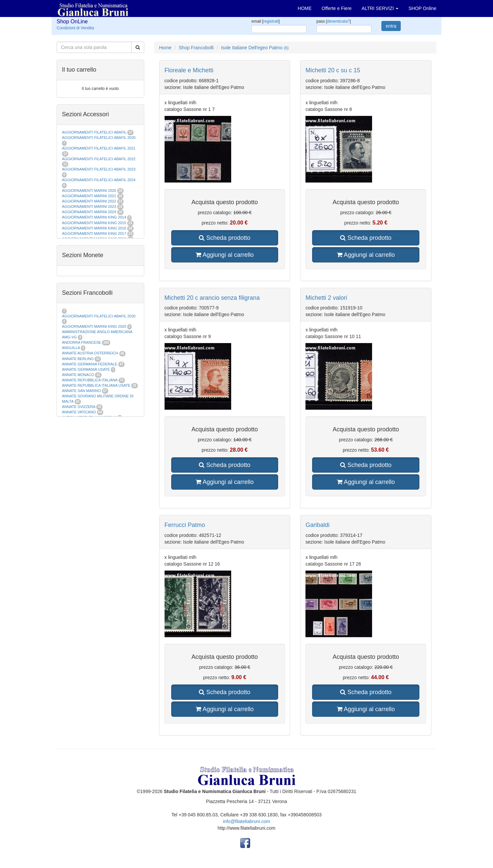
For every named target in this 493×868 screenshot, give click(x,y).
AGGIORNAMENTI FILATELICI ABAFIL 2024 (99, 180)
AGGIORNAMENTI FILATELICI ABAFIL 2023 (99, 169)
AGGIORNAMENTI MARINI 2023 (89, 207)
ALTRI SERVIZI (380, 8)
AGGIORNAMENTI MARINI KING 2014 (94, 217)
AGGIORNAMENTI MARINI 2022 (89, 201)
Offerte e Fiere (337, 8)
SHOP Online (422, 8)
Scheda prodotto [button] (225, 238)
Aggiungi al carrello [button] (225, 255)
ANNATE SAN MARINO (81, 391)
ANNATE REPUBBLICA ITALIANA (90, 380)
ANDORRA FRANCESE (81, 342)
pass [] (334, 21)
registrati (271, 21)
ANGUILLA (71, 348)
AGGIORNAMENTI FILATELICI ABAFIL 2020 (99, 138)
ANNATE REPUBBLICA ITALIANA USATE (97, 385)
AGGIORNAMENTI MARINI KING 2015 (95, 223)
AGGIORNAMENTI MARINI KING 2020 (94, 326)
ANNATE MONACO (78, 375)
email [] (266, 21)
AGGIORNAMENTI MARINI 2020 (89, 191)
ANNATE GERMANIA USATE (86, 369)
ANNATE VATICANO (79, 412)
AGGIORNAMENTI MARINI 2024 (89, 212)
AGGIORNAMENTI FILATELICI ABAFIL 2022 (99, 159)
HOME (305, 8)
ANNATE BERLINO (78, 359)
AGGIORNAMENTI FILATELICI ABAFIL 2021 (99, 148)
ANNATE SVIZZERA (79, 407)
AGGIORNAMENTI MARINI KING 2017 (94, 233)
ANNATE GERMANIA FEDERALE (90, 364)
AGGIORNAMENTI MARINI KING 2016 (94, 228)
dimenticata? (338, 21)
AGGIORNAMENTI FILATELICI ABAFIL (95, 132)
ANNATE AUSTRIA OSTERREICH (90, 353)
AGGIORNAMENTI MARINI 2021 (89, 196)
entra (391, 26)
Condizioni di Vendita (75, 28)
